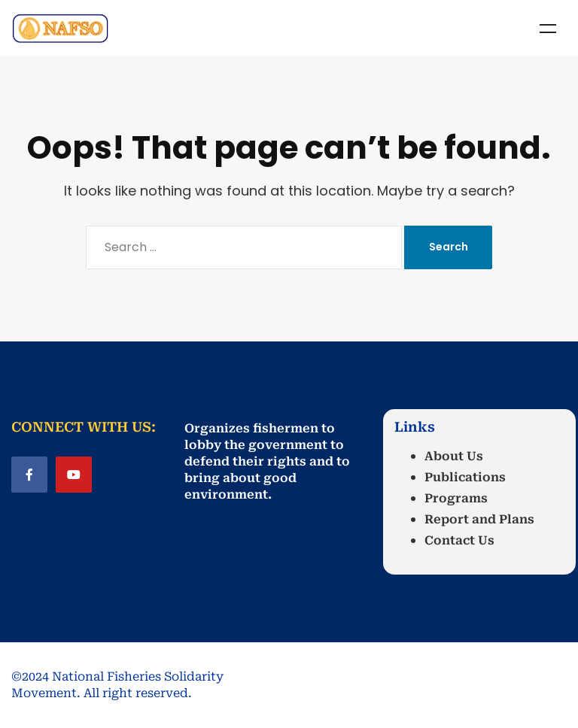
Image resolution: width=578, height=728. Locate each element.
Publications (465, 477)
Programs (456, 498)
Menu (548, 29)
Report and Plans (479, 519)
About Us (454, 456)
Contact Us (459, 540)
